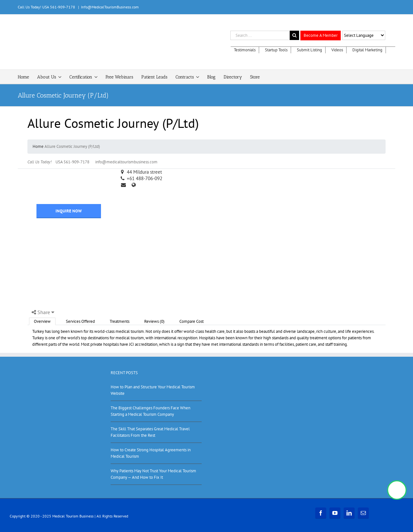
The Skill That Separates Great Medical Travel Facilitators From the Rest (150, 432)
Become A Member (321, 35)
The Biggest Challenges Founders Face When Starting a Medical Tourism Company (151, 411)
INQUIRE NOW (69, 211)
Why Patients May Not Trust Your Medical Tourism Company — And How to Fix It (153, 474)
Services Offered (80, 321)
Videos (337, 50)
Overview (42, 321)
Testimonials (245, 50)
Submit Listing (309, 50)
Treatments (120, 321)
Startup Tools (276, 50)
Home (38, 146)
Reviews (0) (154, 321)
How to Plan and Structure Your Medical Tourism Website (153, 390)
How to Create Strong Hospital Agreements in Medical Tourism (151, 453)
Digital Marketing (367, 50)
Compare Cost (191, 321)
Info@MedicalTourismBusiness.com (110, 7)
